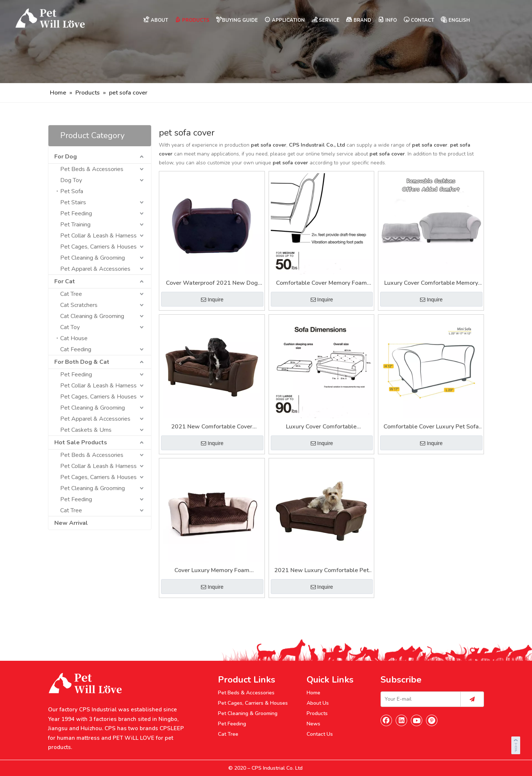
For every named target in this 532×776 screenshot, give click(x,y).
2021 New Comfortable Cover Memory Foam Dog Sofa (212, 427)
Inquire (212, 300)
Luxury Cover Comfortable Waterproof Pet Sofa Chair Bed (321, 427)
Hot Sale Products (81, 442)
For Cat (65, 281)
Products (317, 713)
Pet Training (75, 225)
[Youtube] (417, 720)
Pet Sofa (72, 191)
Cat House (74, 338)
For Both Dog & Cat (82, 362)
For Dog (66, 157)
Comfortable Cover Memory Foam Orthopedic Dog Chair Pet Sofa (321, 283)
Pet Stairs (73, 202)
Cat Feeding (76, 349)
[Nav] (266, 42)
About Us (318, 703)
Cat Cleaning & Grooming (92, 316)
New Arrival (71, 523)
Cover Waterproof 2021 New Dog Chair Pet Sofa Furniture (212, 283)
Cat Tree (71, 294)
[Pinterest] (432, 720)
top (516, 744)
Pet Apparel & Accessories (95, 269)
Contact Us (320, 734)
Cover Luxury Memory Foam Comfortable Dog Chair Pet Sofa (212, 571)
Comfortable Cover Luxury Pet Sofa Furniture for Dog (431, 427)
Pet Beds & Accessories (92, 169)
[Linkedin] (402, 720)
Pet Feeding (76, 213)
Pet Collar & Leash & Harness (98, 236)
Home (313, 693)
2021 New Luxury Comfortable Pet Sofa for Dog (321, 571)
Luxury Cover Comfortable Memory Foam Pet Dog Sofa (431, 283)
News (313, 724)
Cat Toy (70, 327)
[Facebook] (386, 720)
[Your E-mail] (419, 699)
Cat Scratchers (79, 305)
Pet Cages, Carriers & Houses (98, 247)
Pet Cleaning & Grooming (93, 258)
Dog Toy (71, 180)
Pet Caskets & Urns (86, 430)
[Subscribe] (472, 699)
